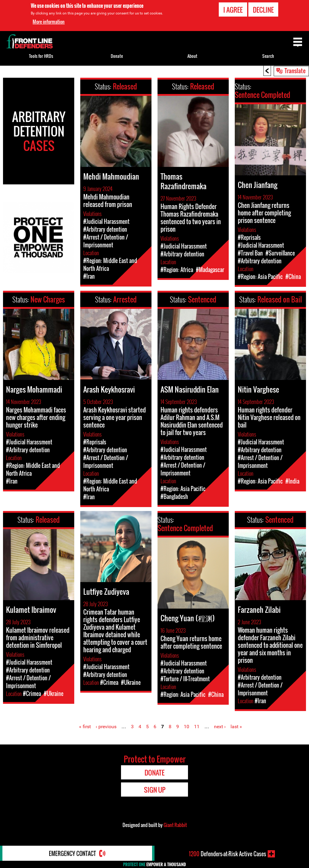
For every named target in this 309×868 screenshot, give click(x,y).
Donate (117, 56)
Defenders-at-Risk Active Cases (228, 854)
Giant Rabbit (175, 825)
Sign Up (155, 790)
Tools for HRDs (41, 56)
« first (85, 727)
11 (197, 727)
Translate (295, 71)
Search (268, 56)
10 (186, 727)
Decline (263, 10)
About (192, 56)
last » (236, 727)
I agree (233, 10)
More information (49, 22)
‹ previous (106, 727)
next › (220, 727)
